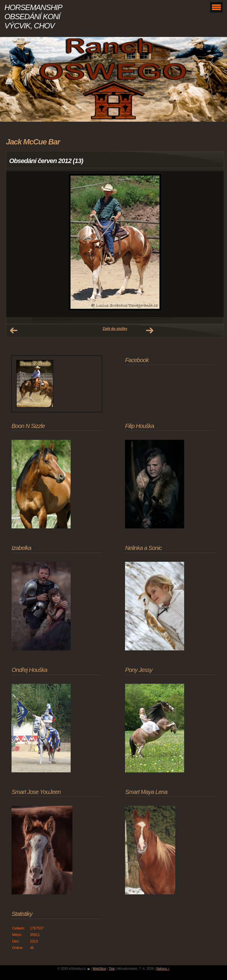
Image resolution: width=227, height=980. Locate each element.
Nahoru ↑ (163, 968)
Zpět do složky (115, 329)
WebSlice (99, 968)
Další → (150, 331)
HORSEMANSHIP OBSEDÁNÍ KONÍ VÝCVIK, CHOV (33, 17)
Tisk (112, 968)
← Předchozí (14, 331)
